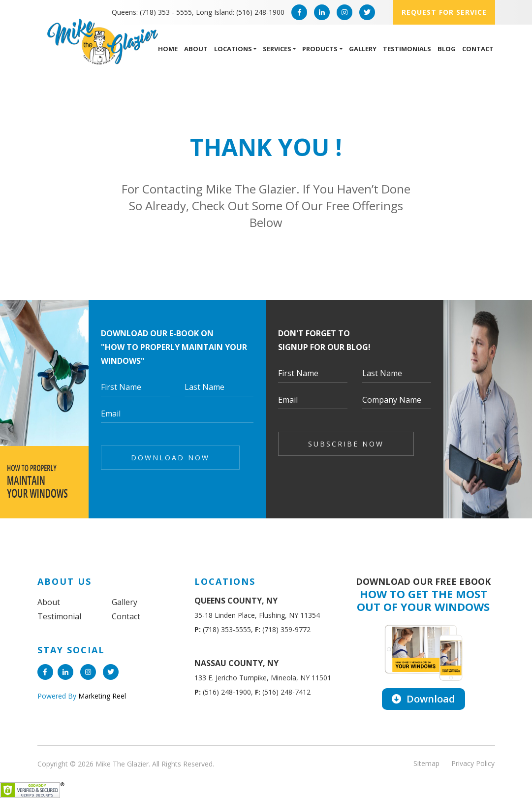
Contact (478, 49)
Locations (233, 49)
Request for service (444, 12)
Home (168, 49)
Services (277, 49)
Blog (447, 49)
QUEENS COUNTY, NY (236, 601)
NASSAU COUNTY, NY (236, 663)
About (196, 49)
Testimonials (407, 49)
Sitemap (426, 763)
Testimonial (59, 616)
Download (423, 699)
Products (320, 49)
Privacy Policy (473, 763)
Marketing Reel (101, 696)
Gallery (363, 49)
